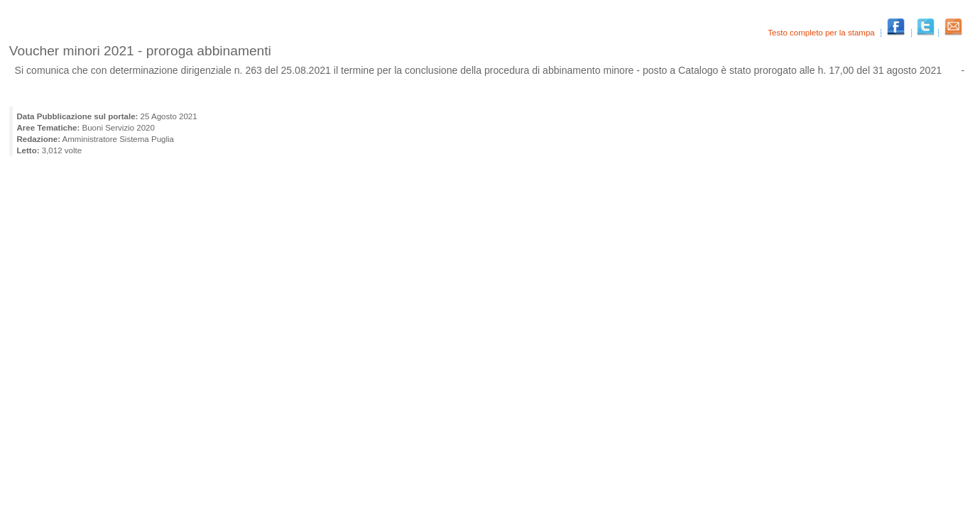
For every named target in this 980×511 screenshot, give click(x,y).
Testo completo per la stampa (822, 33)
